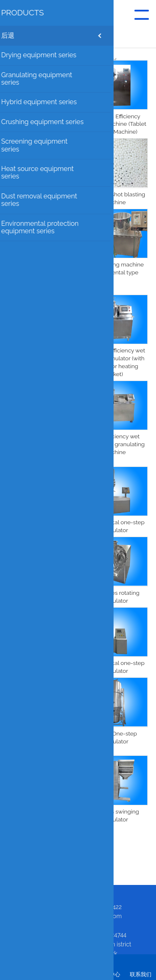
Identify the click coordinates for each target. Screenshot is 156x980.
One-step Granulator (42, 663)
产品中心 (109, 974)
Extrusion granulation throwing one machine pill (42, 124)
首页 (16, 974)
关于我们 (47, 974)
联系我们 (141, 974)
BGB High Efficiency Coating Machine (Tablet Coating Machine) (114, 124)
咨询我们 (78, 974)
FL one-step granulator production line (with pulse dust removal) (42, 741)
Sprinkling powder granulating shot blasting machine (42, 358)
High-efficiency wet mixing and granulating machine (114, 444)
